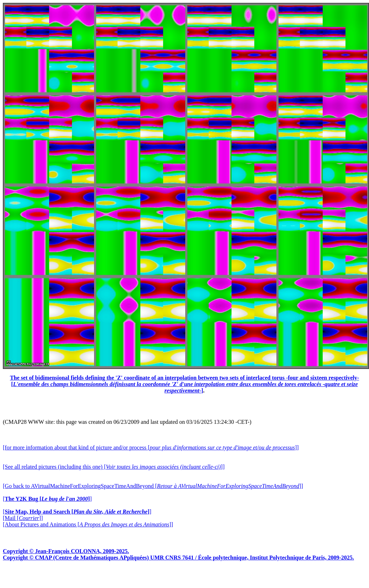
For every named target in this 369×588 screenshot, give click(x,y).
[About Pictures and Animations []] (88, 524)
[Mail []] (23, 518)
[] (47, 499)
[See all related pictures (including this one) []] (114, 467)
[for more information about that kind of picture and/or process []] (151, 447)
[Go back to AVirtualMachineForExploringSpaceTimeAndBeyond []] (153, 486)
